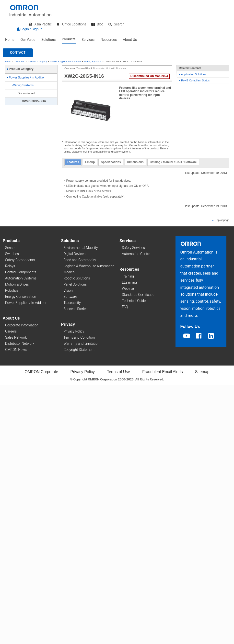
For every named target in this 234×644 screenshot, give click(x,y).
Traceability (72, 303)
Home (10, 40)
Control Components (21, 272)
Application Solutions (193, 74)
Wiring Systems (93, 61)
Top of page (221, 220)
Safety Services (133, 248)
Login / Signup (29, 29)
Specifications (111, 162)
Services (88, 40)
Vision (68, 290)
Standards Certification (139, 295)
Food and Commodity (80, 260)
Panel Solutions (75, 284)
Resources (109, 40)
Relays (10, 266)
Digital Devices (75, 254)
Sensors (11, 248)
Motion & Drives (17, 284)
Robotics (12, 290)
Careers (11, 331)
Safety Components (20, 260)
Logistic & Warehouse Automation (89, 266)
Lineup (90, 162)
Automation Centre (136, 254)
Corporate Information (22, 325)
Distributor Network (20, 344)
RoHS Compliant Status (194, 80)
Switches (12, 254)
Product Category (37, 61)
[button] (18, 53)
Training (128, 276)
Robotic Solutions (77, 278)
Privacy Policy (74, 331)
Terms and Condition (79, 337)
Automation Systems (21, 278)
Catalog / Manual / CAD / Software (173, 162)
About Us (130, 40)
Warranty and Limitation (82, 344)
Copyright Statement (79, 350)
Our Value (28, 40)
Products (69, 39)
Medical (70, 272)
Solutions (48, 40)
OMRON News (16, 350)
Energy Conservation (21, 297)
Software (70, 297)
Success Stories (76, 309)
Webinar (128, 289)
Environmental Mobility (81, 248)
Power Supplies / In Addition (66, 61)
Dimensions (135, 162)
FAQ (125, 307)
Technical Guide (134, 301)
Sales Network (16, 337)
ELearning (129, 282)
